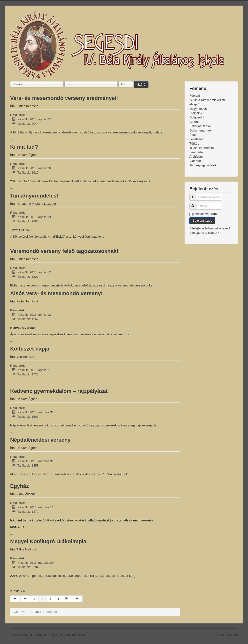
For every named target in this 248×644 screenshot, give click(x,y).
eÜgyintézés (198, 109)
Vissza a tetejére (226, 635)
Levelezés (197, 139)
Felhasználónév (195, 195)
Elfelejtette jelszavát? (204, 233)
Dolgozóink (197, 117)
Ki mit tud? (24, 147)
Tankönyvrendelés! (34, 196)
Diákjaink (196, 113)
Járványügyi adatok (203, 165)
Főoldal (195, 96)
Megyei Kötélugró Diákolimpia (48, 541)
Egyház (19, 486)
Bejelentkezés (202, 221)
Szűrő (141, 84)
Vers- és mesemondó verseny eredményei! (64, 98)
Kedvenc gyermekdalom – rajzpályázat (59, 391)
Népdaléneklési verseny (40, 440)
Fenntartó (196, 152)
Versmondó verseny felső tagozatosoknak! (64, 251)
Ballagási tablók (200, 126)
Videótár (195, 161)
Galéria (194, 122)
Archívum (196, 157)
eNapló (194, 104)
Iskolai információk (202, 148)
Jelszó (195, 204)
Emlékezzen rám (205, 214)
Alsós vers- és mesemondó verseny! (56, 293)
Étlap (193, 135)
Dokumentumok (200, 130)
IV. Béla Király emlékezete (208, 100)
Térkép (194, 143)
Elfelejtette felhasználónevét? (210, 228)
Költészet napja (30, 349)
